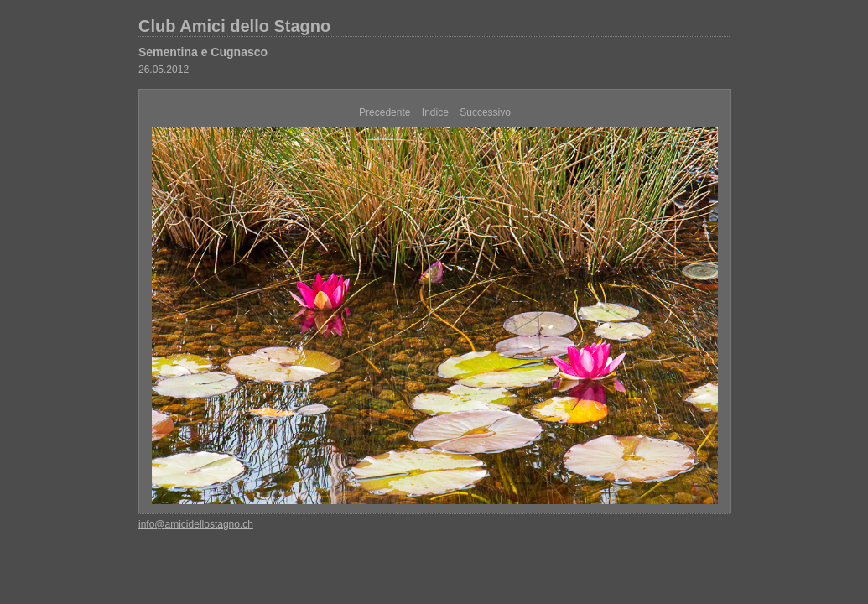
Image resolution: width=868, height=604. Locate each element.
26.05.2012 (164, 70)
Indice (435, 112)
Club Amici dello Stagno (234, 26)
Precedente (385, 112)
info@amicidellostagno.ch (196, 524)
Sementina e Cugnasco (203, 52)
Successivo (485, 112)
